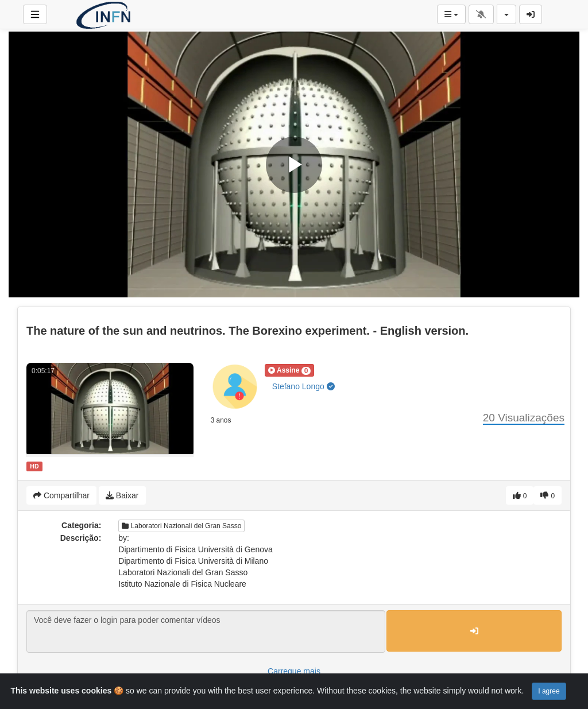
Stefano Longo (303, 386)
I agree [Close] (549, 691)
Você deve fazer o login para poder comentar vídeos (206, 631)
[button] (290, 370)
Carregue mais (294, 671)
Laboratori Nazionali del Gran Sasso (181, 526)
